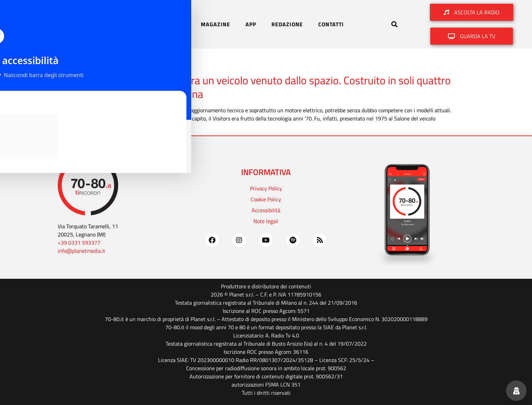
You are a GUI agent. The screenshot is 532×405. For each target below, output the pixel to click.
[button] (395, 24)
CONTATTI (331, 24)
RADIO (155, 24)
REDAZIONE (287, 24)
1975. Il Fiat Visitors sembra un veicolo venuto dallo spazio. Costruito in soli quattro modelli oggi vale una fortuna (261, 87)
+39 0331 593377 (79, 243)
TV (182, 24)
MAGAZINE (215, 24)
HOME (123, 24)
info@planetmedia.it (81, 251)
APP (251, 24)
